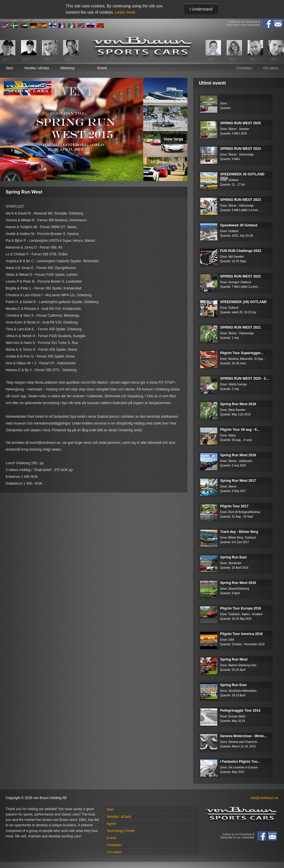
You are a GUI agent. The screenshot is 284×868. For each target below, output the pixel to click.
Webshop (67, 68)
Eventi (102, 68)
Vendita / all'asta (36, 68)
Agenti (111, 824)
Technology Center (121, 831)
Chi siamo (271, 68)
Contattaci (244, 68)
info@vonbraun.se (264, 798)
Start (9, 68)
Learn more (125, 12)
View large (173, 139)
